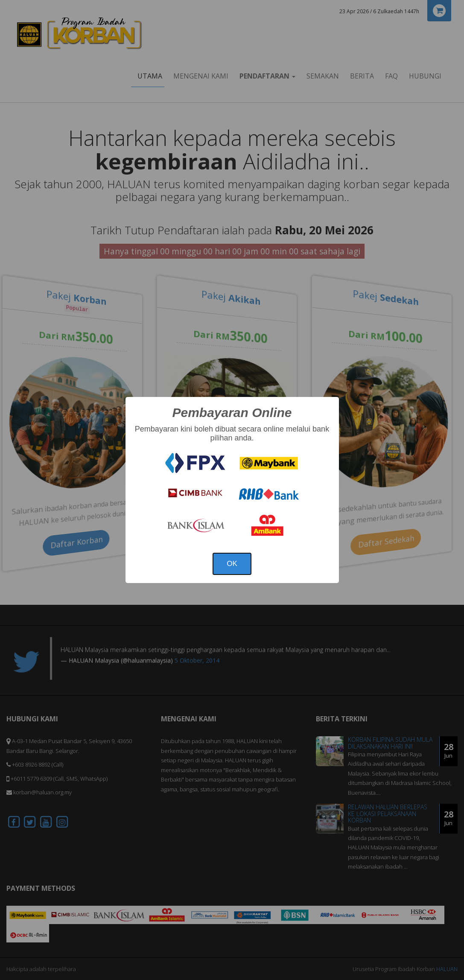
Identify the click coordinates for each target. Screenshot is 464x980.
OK (232, 564)
